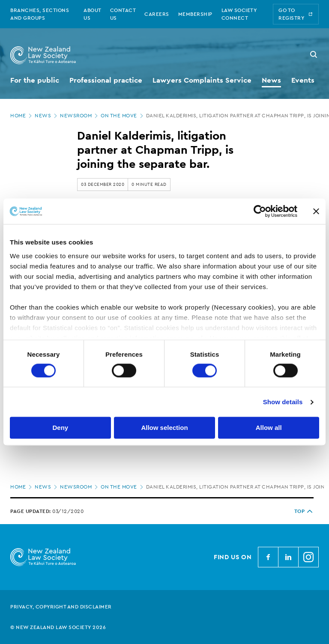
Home (22, 116)
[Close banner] (316, 211)
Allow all (269, 428)
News (47, 116)
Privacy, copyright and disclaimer (61, 607)
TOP (304, 511)
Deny (60, 428)
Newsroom (80, 116)
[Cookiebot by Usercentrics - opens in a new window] (260, 211)
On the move (123, 116)
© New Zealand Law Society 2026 (58, 627)
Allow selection (164, 428)
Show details (283, 402)
